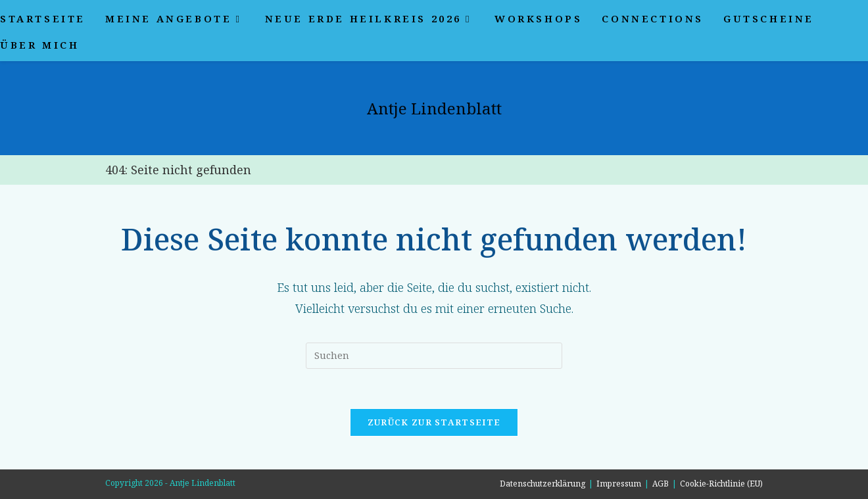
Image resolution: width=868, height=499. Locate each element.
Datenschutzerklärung (542, 484)
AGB (661, 484)
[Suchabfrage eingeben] (434, 356)
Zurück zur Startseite (434, 422)
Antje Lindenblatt (434, 108)
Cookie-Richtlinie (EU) (721, 484)
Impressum (619, 484)
